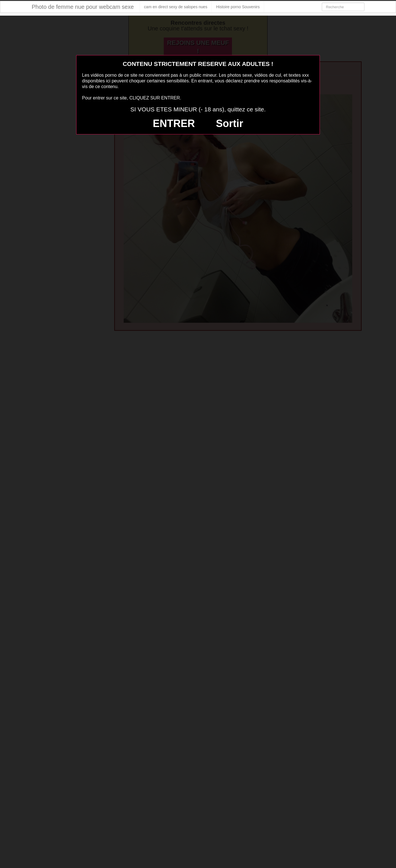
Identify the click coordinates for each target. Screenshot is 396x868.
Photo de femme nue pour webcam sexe (83, 7)
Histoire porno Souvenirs (238, 7)
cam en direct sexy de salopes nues (176, 7)
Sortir (229, 123)
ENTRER (174, 123)
